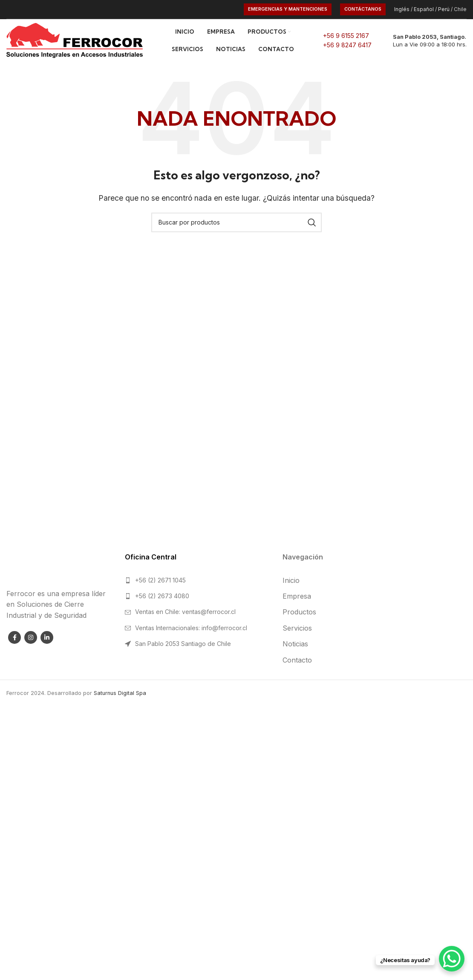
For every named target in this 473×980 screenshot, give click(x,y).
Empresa (297, 596)
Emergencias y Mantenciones (288, 9)
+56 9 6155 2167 (346, 36)
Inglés (402, 9)
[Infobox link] (423, 41)
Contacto (297, 660)
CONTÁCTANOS (363, 9)
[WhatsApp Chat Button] (452, 959)
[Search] (236, 222)
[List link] (197, 580)
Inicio (291, 580)
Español (424, 9)
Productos (299, 612)
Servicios (297, 628)
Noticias (295, 644)
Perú (444, 9)
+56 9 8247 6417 (347, 45)
